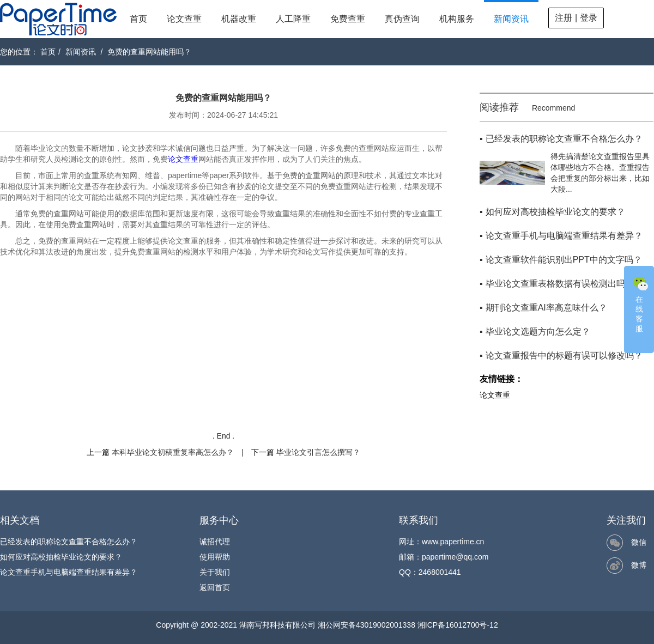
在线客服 (640, 303)
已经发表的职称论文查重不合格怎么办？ (69, 542)
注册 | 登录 (576, 18)
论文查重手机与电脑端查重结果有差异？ (69, 572)
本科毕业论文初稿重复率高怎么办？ (173, 452)
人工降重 (293, 19)
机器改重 (239, 19)
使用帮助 (215, 557)
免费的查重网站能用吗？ (149, 52)
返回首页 (215, 587)
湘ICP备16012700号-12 (458, 625)
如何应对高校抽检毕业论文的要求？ (61, 557)
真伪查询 (402, 19)
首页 (138, 19)
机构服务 (457, 19)
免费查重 (348, 19)
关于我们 (215, 572)
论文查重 (184, 19)
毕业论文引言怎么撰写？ (318, 452)
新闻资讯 (511, 19)
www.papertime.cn (453, 542)
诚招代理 (215, 542)
